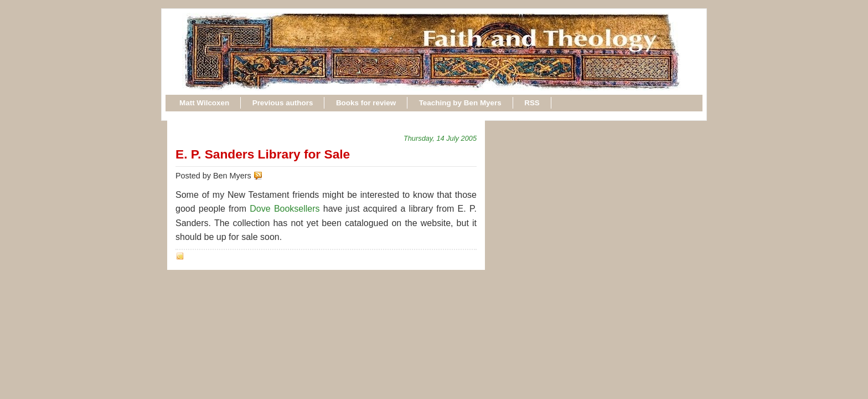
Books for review (366, 103)
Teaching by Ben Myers (460, 103)
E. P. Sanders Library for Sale (263, 154)
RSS (532, 103)
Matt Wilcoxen (204, 103)
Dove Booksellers (285, 209)
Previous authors (283, 103)
